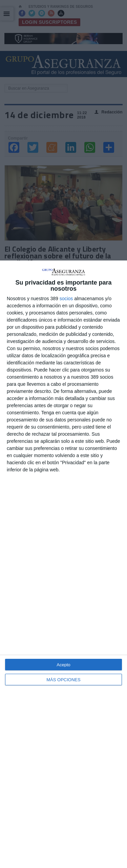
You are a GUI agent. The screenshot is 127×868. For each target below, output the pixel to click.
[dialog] (63, 564)
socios (66, 299)
